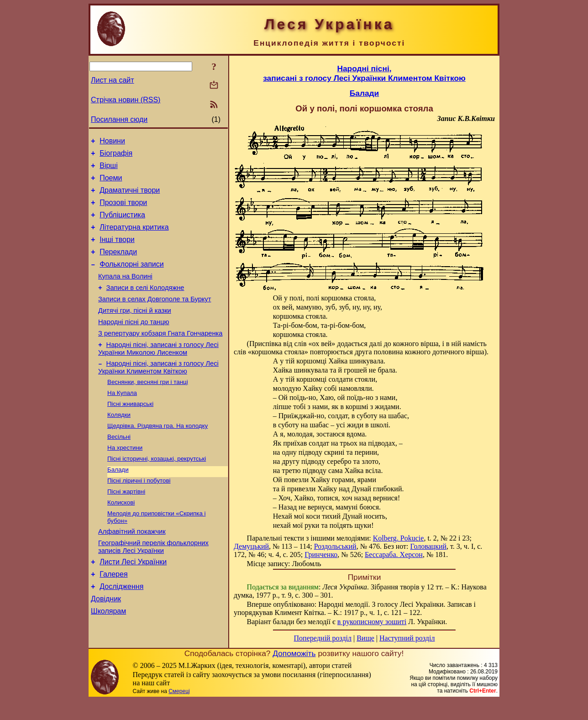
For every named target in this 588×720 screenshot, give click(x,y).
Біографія (116, 156)
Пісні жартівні (126, 528)
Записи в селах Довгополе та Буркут (155, 318)
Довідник (106, 645)
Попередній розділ (323, 638)
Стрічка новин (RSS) (126, 100)
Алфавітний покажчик (132, 571)
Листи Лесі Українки (133, 604)
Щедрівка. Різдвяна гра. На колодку (157, 456)
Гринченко (321, 554)
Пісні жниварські (130, 433)
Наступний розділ (407, 638)
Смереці (179, 711)
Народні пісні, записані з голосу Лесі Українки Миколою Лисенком (158, 373)
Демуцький (251, 546)
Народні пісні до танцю (134, 344)
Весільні (119, 468)
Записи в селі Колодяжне (145, 305)
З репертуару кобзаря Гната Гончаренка (160, 357)
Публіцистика (122, 224)
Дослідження (121, 631)
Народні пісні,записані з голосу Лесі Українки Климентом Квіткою (364, 73)
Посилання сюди (119, 119)
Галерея (113, 618)
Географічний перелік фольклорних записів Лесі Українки (153, 587)
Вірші (109, 170)
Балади (118, 504)
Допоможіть (294, 673)
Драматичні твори (130, 197)
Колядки (119, 444)
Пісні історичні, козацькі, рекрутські (157, 492)
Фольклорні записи (131, 279)
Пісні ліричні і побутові (139, 516)
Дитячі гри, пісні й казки (135, 331)
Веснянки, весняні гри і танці (148, 409)
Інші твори (117, 252)
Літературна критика (134, 238)
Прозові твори (123, 211)
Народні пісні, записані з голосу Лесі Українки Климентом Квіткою (158, 393)
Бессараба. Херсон (394, 554)
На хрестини (125, 480)
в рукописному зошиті (372, 622)
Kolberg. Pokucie (399, 538)
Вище (365, 638)
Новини (112, 142)
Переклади (118, 265)
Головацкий (429, 546)
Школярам (108, 659)
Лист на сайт (113, 80)
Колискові (121, 539)
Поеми (111, 183)
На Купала (122, 421)
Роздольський (335, 546)
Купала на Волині (125, 293)
